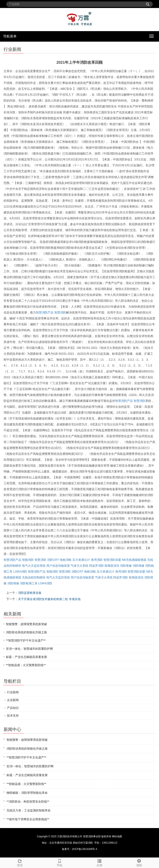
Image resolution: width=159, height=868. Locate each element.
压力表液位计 (81, 560)
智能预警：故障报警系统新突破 (26, 624)
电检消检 (66, 560)
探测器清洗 (112, 566)
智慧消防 (60, 312)
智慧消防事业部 (92, 836)
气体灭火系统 (79, 566)
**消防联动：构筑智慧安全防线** (28, 802)
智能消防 (28, 560)
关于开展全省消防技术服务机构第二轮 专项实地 (49, 599)
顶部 (139, 862)
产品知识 (13, 708)
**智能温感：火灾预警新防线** (26, 665)
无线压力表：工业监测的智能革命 (29, 810)
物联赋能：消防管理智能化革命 (27, 793)
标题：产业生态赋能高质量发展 (26, 657)
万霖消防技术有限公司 (70, 836)
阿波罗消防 (96, 566)
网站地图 (117, 836)
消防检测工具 (29, 583)
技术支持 (13, 716)
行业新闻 (13, 692)
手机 (60, 862)
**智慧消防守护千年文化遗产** (26, 640)
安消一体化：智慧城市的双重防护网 (29, 649)
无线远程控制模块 (34, 577)
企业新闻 (13, 700)
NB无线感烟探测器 (134, 560)
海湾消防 (97, 560)
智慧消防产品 (45, 312)
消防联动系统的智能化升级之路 (26, 632)
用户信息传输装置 (58, 566)
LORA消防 (20, 572)
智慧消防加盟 (112, 560)
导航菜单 (10, 36)
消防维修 (126, 566)
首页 (20, 862)
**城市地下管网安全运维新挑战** (28, 819)
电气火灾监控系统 (34, 566)
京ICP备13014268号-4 (85, 849)
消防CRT (53, 560)
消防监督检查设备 (30, 593)
